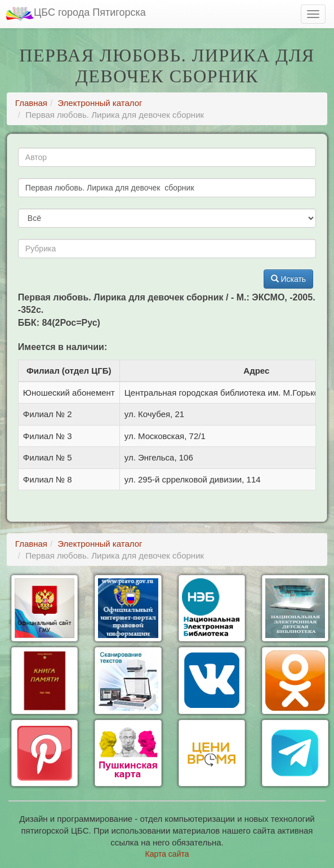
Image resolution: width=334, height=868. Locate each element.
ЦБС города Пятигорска (76, 14)
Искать (289, 279)
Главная (31, 103)
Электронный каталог (100, 103)
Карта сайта (167, 854)
